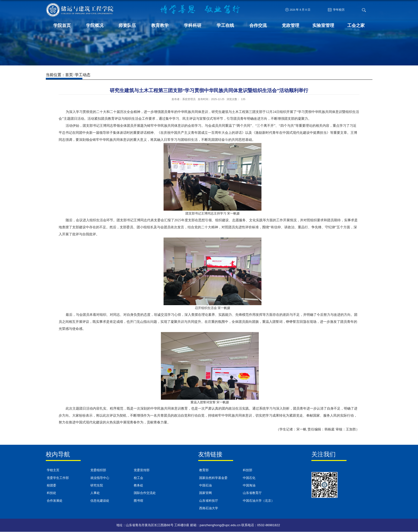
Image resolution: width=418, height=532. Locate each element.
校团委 (51, 485)
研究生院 (97, 485)
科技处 (51, 493)
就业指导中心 (100, 478)
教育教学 (160, 25)
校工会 (138, 478)
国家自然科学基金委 (213, 478)
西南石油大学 (209, 508)
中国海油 (249, 485)
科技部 (248, 470)
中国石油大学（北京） (259, 501)
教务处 (138, 485)
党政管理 (291, 25)
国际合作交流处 (145, 493)
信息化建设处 (100, 501)
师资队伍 (127, 25)
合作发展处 (55, 501)
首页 (69, 75)
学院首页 (62, 25)
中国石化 (249, 478)
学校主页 (53, 470)
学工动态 (83, 75)
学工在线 (225, 25)
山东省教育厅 (252, 493)
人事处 (95, 493)
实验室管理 (323, 25)
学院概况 (95, 25)
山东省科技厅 (209, 501)
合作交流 (258, 25)
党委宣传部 (142, 470)
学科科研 (193, 25)
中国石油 (205, 485)
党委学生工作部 (58, 478)
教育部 (204, 470)
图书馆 (138, 501)
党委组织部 (98, 470)
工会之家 (356, 25)
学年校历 (336, 10)
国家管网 (205, 493)
